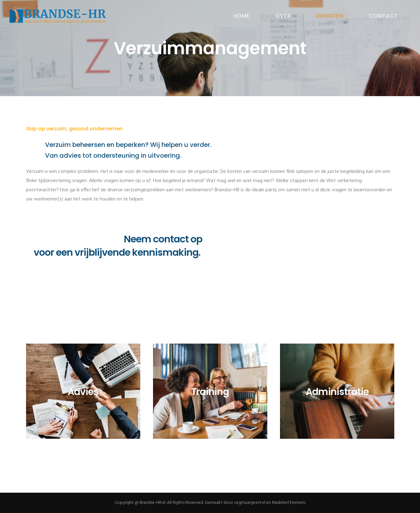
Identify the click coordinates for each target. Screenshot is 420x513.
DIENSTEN (330, 16)
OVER (283, 16)
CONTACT (383, 16)
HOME (242, 16)
